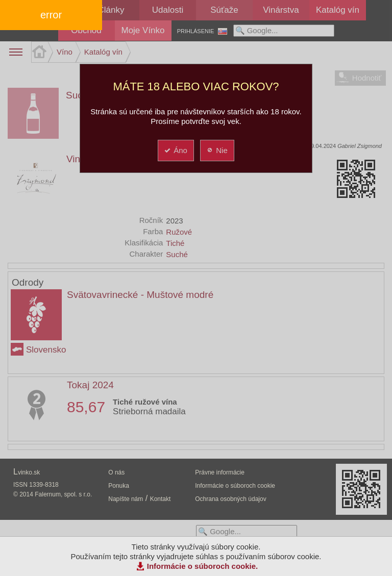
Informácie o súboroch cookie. (203, 566)
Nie (217, 150)
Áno (175, 150)
